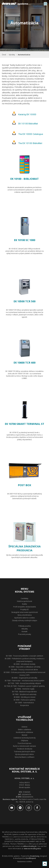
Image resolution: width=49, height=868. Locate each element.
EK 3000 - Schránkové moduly (24, 664)
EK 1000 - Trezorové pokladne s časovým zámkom (25, 656)
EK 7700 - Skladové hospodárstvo (24, 692)
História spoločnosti (24, 601)
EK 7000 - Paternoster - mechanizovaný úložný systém (25, 681)
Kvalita (24, 604)
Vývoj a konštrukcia (25, 615)
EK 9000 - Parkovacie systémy (24, 700)
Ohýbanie (24, 741)
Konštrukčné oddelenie (24, 732)
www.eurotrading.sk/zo (32, 849)
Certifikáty (24, 599)
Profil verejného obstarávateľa (25, 607)
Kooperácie (25, 705)
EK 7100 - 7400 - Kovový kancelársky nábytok (24, 683)
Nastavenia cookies (25, 862)
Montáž (25, 735)
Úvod (4, 55)
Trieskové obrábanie (25, 749)
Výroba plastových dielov (24, 754)
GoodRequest (30, 858)
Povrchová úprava (24, 743)
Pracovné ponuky (25, 634)
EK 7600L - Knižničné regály (24, 689)
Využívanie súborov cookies (24, 618)
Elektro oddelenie (25, 730)
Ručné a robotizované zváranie (24, 746)
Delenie (24, 727)
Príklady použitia (25, 626)
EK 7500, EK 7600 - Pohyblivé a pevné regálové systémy (24, 686)
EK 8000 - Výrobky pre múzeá (25, 697)
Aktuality (25, 629)
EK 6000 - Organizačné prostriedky (24, 678)
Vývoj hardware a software (24, 757)
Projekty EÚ (25, 609)
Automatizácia (24, 55)
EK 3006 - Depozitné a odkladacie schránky (25, 667)
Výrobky (12, 55)
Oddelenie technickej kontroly (24, 738)
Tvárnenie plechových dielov (24, 752)
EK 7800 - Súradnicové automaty (24, 694)
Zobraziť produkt (25, 202)
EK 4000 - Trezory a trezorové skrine (25, 670)
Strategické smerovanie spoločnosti (25, 612)
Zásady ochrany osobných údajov (25, 620)
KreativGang (35, 856)
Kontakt (24, 631)
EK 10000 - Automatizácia (25, 703)
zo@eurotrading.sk (29, 846)
